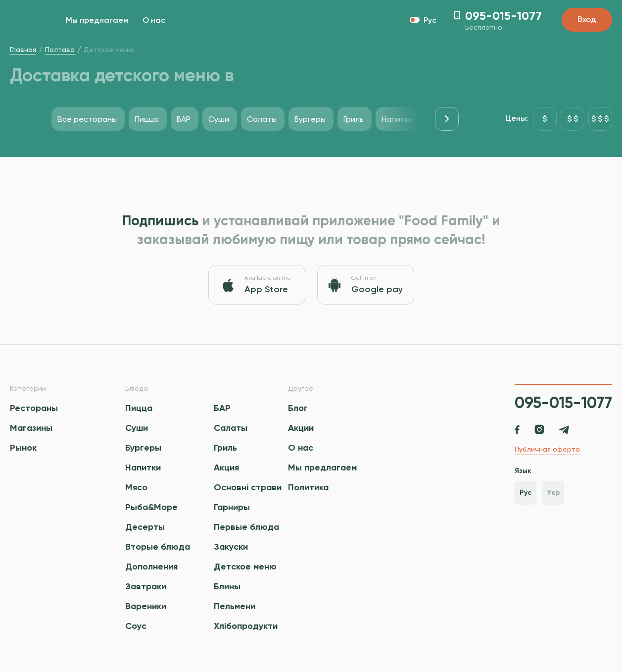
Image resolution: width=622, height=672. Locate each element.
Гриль (225, 448)
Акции (301, 428)
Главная (23, 50)
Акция (226, 467)
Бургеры (143, 448)
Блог (298, 408)
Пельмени (235, 606)
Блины (227, 586)
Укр (553, 492)
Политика (308, 487)
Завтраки (146, 586)
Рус (526, 492)
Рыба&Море (151, 507)
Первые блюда (246, 527)
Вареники (146, 606)
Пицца (139, 408)
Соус (136, 626)
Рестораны (34, 408)
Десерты (145, 527)
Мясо (136, 487)
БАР (222, 408)
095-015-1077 (563, 403)
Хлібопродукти (246, 626)
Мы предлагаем (97, 21)
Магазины (31, 428)
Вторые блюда (158, 547)
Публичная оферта (547, 449)
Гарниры (232, 507)
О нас (154, 21)
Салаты (231, 428)
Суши (137, 428)
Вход (587, 20)
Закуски (231, 547)
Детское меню (245, 567)
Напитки (143, 467)
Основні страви (248, 487)
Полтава (60, 50)
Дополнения (151, 567)
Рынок (23, 448)
